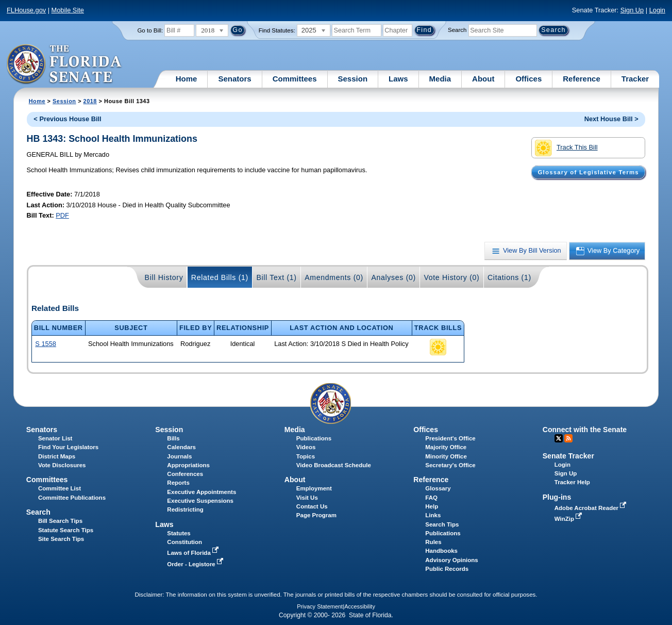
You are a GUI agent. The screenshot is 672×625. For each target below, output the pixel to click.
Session (353, 79)
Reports (178, 483)
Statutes (179, 533)
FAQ (431, 498)
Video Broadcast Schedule (334, 465)
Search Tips (442, 524)
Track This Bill (566, 148)
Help (432, 506)
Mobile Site (68, 10)
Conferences (185, 474)
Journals (179, 456)
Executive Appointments (201, 492)
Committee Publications (72, 498)
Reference (582, 79)
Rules (433, 542)
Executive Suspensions (200, 501)
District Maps (57, 456)
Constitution (184, 542)
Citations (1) (509, 277)
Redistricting (185, 509)
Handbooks (441, 551)
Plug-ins (557, 497)
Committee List (60, 488)
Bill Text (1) (276, 277)
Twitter (559, 438)
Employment (314, 488)
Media (440, 79)
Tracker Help (572, 482)
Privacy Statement (320, 606)
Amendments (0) (334, 277)
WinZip (569, 519)
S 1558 (46, 344)
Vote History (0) (451, 277)
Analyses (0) (393, 277)
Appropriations (188, 465)
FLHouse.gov (26, 10)
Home (187, 79)
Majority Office (446, 447)
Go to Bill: (150, 30)
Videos (306, 447)
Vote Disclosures (62, 465)
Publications (314, 438)
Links (433, 515)
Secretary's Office (450, 465)
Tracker (635, 79)
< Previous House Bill (67, 119)
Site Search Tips (61, 539)
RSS (568, 438)
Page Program (316, 515)
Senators (234, 79)
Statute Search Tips (66, 530)
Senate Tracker (568, 456)
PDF (62, 215)
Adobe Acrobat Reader (592, 508)
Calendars (181, 447)
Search (457, 30)
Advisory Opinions (451, 560)
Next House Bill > (611, 119)
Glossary (438, 488)
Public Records (447, 569)
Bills (173, 438)
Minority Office (446, 456)
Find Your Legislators (68, 447)
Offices (528, 79)
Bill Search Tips (60, 521)
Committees (295, 79)
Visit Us (307, 498)
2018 (90, 101)
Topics (306, 456)
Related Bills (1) (220, 277)
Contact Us (312, 506)
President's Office (450, 438)
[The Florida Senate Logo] (65, 64)
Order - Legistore (196, 564)
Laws (398, 79)
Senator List (55, 438)
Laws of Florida (194, 553)
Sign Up (632, 10)
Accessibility (360, 606)
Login (657, 10)
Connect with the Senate (585, 430)
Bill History (164, 277)
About (483, 79)
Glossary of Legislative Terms (589, 172)
